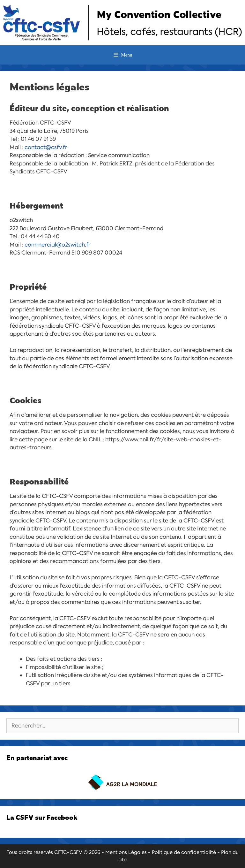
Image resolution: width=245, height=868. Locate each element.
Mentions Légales (126, 852)
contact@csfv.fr (46, 147)
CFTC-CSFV (68, 852)
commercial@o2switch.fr (58, 245)
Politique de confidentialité (184, 852)
